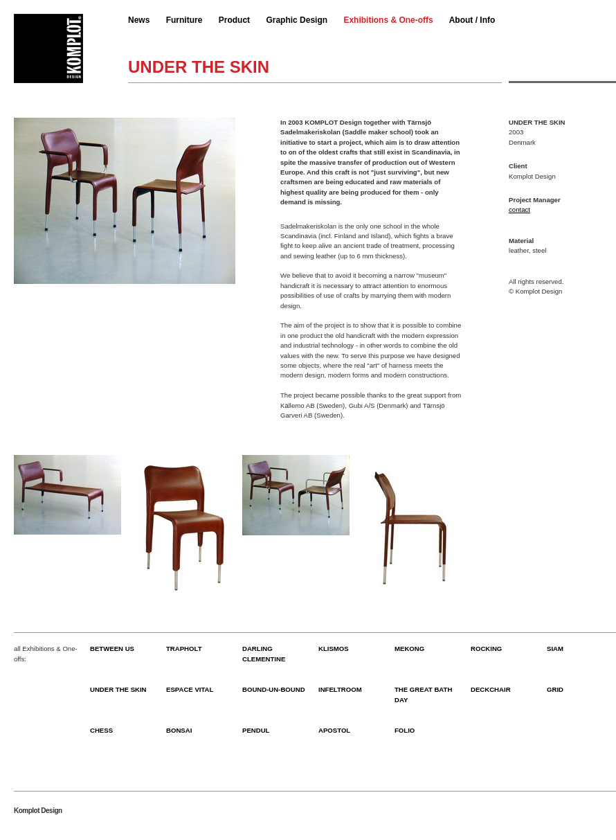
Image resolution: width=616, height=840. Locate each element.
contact (519, 209)
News (139, 20)
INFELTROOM (340, 689)
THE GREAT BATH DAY (423, 694)
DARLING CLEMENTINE (264, 653)
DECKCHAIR (491, 689)
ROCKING (486, 649)
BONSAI (179, 730)
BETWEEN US (112, 649)
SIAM (555, 649)
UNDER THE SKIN (118, 689)
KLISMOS (334, 649)
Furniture (184, 20)
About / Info (472, 20)
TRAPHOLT (184, 649)
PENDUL (256, 730)
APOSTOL (334, 730)
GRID (555, 689)
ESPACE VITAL (190, 689)
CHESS (101, 730)
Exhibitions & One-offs (388, 20)
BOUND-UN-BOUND (274, 689)
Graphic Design (297, 20)
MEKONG (409, 649)
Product (234, 20)
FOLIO (405, 730)
